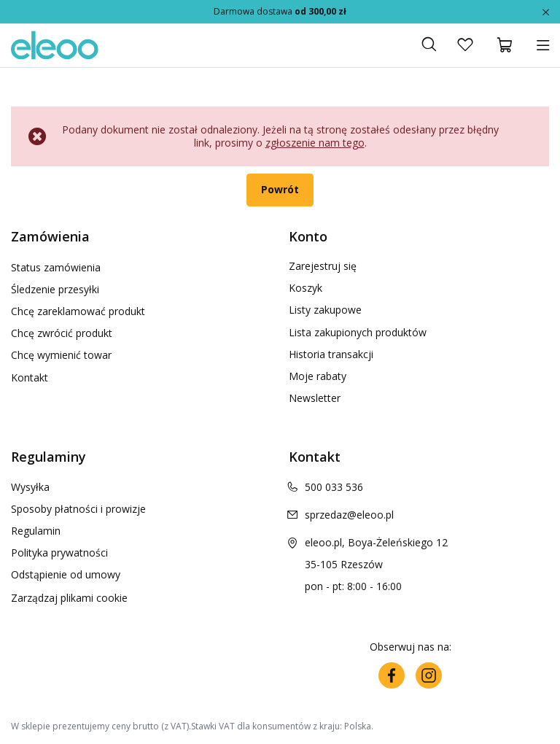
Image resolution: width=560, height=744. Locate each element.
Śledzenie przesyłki (55, 288)
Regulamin (36, 531)
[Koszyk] (505, 45)
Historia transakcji (331, 354)
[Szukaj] (429, 45)
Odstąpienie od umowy (66, 575)
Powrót (280, 189)
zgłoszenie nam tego (315, 143)
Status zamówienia (56, 266)
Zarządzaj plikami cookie (69, 598)
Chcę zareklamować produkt (78, 310)
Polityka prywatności (59, 553)
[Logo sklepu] (55, 45)
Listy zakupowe (325, 310)
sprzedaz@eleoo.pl (349, 515)
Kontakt (30, 376)
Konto (308, 237)
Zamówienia (50, 237)
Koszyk (306, 288)
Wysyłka (30, 487)
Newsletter (315, 398)
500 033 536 (334, 487)
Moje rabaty (318, 376)
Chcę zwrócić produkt (62, 333)
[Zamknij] (546, 11)
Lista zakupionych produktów (358, 333)
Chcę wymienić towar (61, 354)
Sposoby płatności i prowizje (78, 509)
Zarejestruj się (323, 266)
